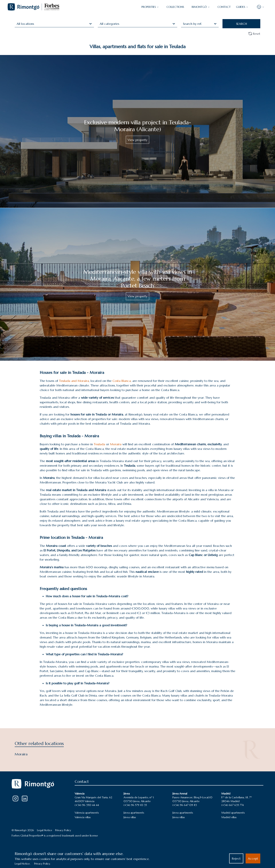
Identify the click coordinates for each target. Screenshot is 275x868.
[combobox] (17, 24)
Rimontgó (201, 7)
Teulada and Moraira (74, 381)
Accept (253, 858)
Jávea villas (130, 817)
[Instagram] (15, 798)
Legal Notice (45, 830)
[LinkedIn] (25, 798)
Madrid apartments (233, 813)
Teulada (100, 444)
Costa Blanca (122, 381)
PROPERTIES (150, 7)
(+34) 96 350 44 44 (87, 805)
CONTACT (224, 7)
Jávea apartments (134, 813)
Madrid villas (229, 817)
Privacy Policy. (42, 864)
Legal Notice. (23, 864)
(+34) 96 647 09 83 (185, 805)
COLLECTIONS (175, 7)
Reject (236, 858)
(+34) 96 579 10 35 (135, 805)
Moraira (116, 444)
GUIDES (242, 7)
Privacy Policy (63, 830)
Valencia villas (83, 817)
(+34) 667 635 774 (233, 805)
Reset (254, 34)
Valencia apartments (87, 813)
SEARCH (241, 24)
